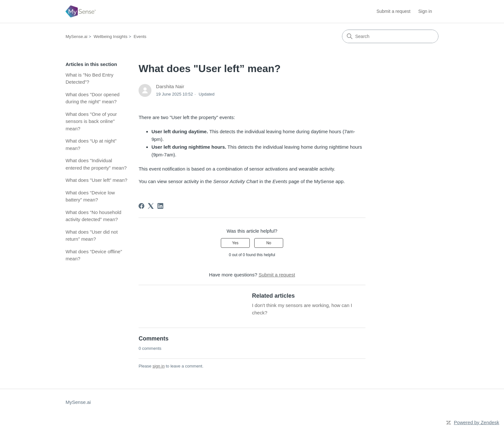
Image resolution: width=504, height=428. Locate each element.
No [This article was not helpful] (269, 243)
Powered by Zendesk (477, 422)
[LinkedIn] (160, 206)
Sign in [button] (425, 11)
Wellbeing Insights (110, 37)
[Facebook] (141, 206)
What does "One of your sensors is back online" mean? (91, 121)
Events (140, 37)
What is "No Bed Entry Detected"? (90, 79)
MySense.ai (76, 37)
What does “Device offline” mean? (94, 255)
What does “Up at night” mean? (91, 144)
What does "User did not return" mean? (92, 236)
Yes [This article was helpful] (235, 243)
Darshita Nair (170, 86)
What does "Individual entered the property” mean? (96, 164)
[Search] (390, 36)
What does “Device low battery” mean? (90, 196)
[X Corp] (151, 206)
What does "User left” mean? (96, 180)
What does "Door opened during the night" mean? (93, 98)
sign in (159, 366)
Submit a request (393, 11)
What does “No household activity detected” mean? (93, 216)
